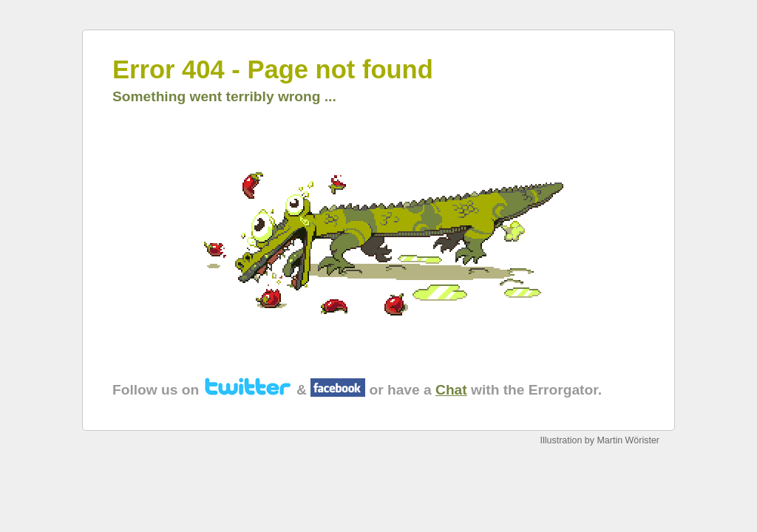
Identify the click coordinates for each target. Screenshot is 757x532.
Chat (451, 390)
